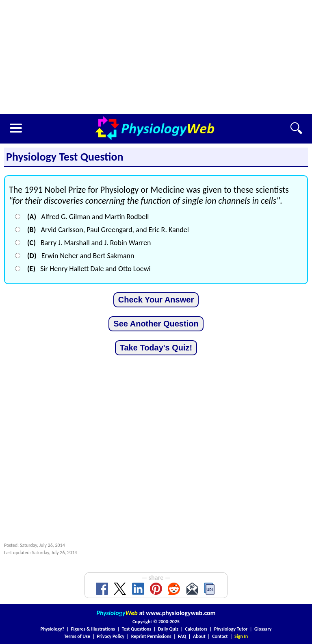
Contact (220, 636)
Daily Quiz (168, 629)
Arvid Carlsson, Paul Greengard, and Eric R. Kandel (108, 230)
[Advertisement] (156, 57)
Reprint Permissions (151, 636)
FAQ (182, 636)
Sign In (241, 636)
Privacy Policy (110, 636)
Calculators (196, 629)
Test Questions (137, 629)
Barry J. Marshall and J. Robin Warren (89, 243)
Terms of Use (77, 636)
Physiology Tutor (231, 629)
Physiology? (53, 629)
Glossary (263, 629)
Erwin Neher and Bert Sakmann (81, 256)
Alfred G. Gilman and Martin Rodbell (88, 217)
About (199, 636)
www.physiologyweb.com (181, 613)
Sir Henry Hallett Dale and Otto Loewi (89, 269)
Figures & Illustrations (93, 629)
